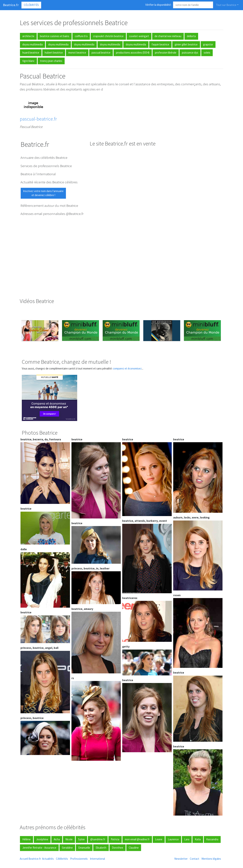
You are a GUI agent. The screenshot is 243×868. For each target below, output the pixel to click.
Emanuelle (84, 848)
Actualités (48, 859)
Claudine (134, 848)
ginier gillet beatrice (186, 44)
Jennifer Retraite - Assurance (39, 848)
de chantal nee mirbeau (168, 36)
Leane (159, 839)
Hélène (26, 839)
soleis (207, 53)
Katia (198, 839)
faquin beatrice (160, 44)
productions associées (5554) (133, 53)
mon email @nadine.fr (137, 839)
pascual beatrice (101, 53)
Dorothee (118, 848)
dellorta (191, 36)
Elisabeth (101, 848)
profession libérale (166, 53)
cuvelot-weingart (139, 36)
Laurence (173, 839)
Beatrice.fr (11, 5)
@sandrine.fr (98, 839)
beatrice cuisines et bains (55, 36)
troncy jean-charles (51, 61)
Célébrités (31, 5)
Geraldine (67, 848)
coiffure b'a (81, 36)
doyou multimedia (32, 44)
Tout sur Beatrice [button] (226, 5)
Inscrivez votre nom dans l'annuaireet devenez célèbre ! (43, 193)
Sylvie (81, 839)
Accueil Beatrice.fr (30, 859)
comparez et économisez (127, 368)
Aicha (57, 839)
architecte (28, 36)
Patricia (115, 839)
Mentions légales (211, 859)
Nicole (69, 839)
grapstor (208, 44)
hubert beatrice (54, 53)
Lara (187, 839)
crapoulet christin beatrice (108, 36)
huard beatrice (31, 53)
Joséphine (42, 839)
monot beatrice (77, 53)
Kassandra (212, 839)
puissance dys (190, 53)
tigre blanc (28, 61)
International (97, 859)
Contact (195, 859)
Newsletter (181, 859)
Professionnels (79, 859)
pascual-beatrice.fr (38, 119)
